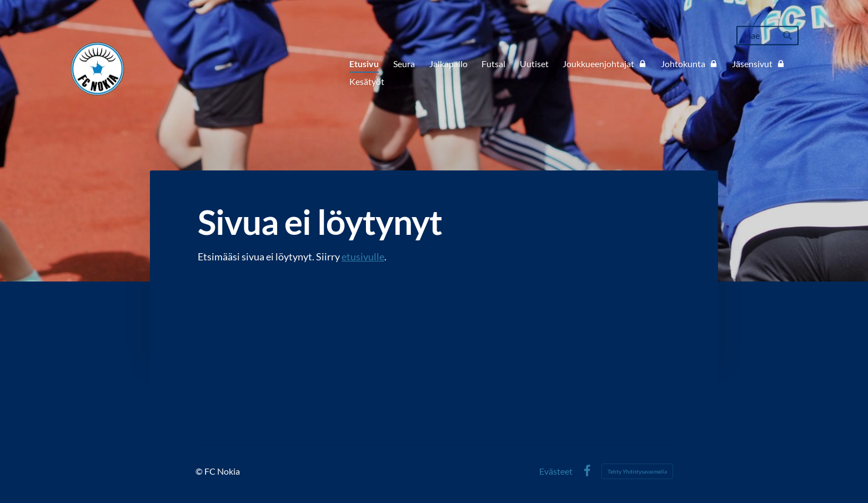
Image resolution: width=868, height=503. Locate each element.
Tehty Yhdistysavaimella (637, 471)
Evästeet (556, 471)
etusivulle (363, 256)
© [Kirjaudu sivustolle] (200, 471)
